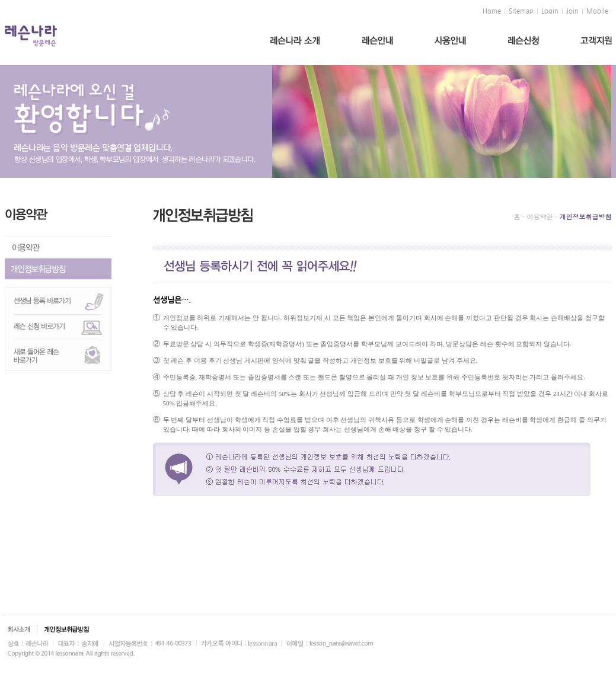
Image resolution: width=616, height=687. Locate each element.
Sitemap (521, 11)
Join (572, 11)
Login (550, 11)
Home (492, 11)
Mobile (597, 11)
